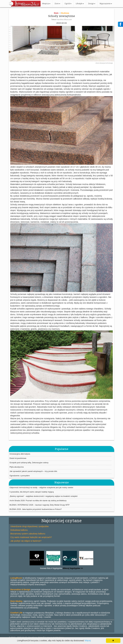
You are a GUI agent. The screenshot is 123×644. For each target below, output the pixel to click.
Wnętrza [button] (46, 4)
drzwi (97, 63)
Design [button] (92, 4)
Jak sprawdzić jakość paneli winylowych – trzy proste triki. (33, 471)
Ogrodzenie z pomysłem (20, 476)
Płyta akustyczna (17, 467)
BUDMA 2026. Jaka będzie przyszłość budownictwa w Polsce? (36, 509)
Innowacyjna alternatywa (20, 454)
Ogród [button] (68, 4)
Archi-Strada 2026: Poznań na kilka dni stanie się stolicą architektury (38, 501)
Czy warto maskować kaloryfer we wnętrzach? (31, 537)
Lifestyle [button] (80, 4)
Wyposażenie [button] (106, 4)
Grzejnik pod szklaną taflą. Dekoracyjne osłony (29, 463)
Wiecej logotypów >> (73, 568)
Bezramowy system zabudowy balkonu (28, 534)
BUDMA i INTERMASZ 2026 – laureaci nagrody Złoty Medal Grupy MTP (39, 505)
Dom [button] (57, 4)
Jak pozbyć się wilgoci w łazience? (26, 541)
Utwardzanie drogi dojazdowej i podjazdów (30, 526)
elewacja (102, 63)
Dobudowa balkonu (19, 530)
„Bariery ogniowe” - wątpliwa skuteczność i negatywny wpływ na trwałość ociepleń (44, 496)
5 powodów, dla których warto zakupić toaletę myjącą (32, 492)
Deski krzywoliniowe (18, 458)
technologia (109, 63)
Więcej (88, 641)
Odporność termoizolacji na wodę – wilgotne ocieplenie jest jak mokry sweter (41, 487)
